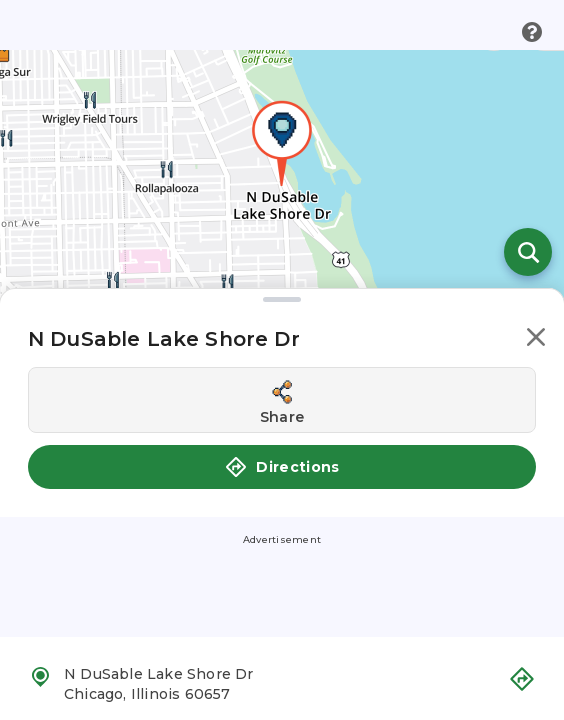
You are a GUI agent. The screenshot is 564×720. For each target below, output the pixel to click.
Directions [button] (282, 467)
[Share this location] (282, 400)
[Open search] (528, 252)
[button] (536, 340)
